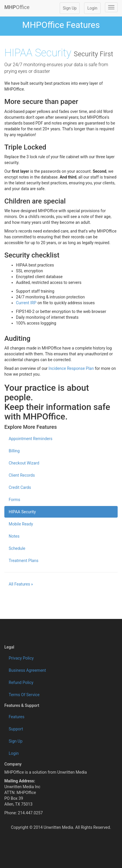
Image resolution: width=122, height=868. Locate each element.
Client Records (22, 475)
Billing (14, 451)
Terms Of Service (24, 695)
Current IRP (26, 303)
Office (17, 7)
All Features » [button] (21, 584)
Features (17, 717)
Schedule (17, 548)
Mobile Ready (21, 524)
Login (92, 8)
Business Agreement (27, 670)
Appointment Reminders (31, 439)
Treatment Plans (23, 561)
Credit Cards (20, 487)
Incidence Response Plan (71, 368)
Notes (14, 536)
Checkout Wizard (24, 463)
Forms (14, 500)
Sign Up (70, 8)
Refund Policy (21, 682)
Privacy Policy (21, 658)
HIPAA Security (22, 512)
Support (16, 729)
